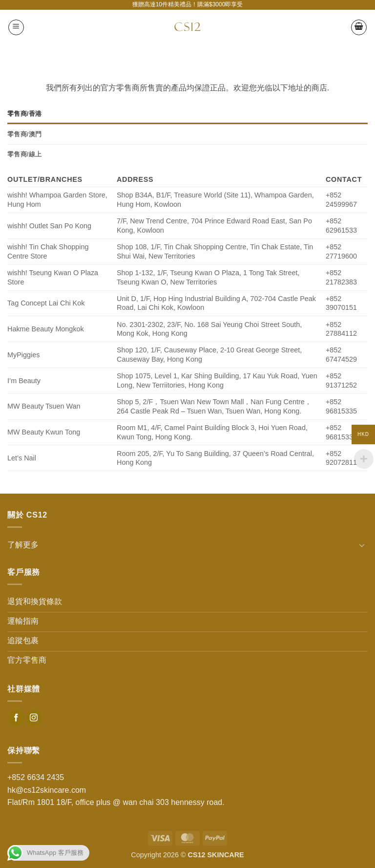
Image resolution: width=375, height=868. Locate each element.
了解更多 (23, 545)
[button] (16, 27)
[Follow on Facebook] (16, 718)
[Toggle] (362, 545)
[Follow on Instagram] (34, 718)
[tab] (187, 114)
